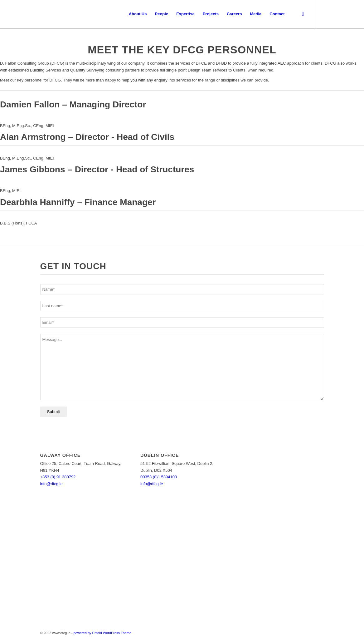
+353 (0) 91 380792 (58, 477)
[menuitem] (138, 14)
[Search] (303, 14)
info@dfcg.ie (51, 484)
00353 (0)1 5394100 (159, 477)
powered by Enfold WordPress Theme (102, 633)
